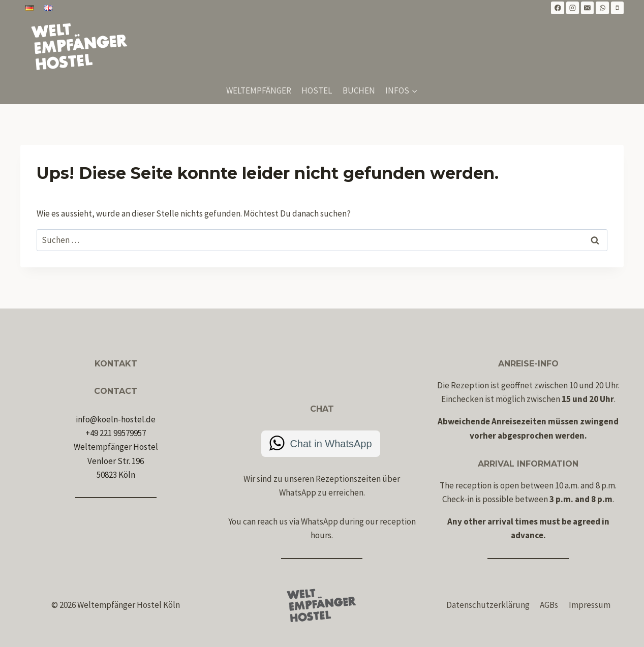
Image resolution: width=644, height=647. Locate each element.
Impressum (590, 605)
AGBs (549, 605)
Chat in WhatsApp (331, 444)
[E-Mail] (588, 8)
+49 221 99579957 (116, 433)
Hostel (317, 90)
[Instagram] (573, 8)
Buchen (359, 90)
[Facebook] (558, 8)
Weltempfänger (259, 90)
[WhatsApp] (602, 8)
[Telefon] (618, 8)
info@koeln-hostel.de (116, 419)
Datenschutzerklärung (488, 605)
